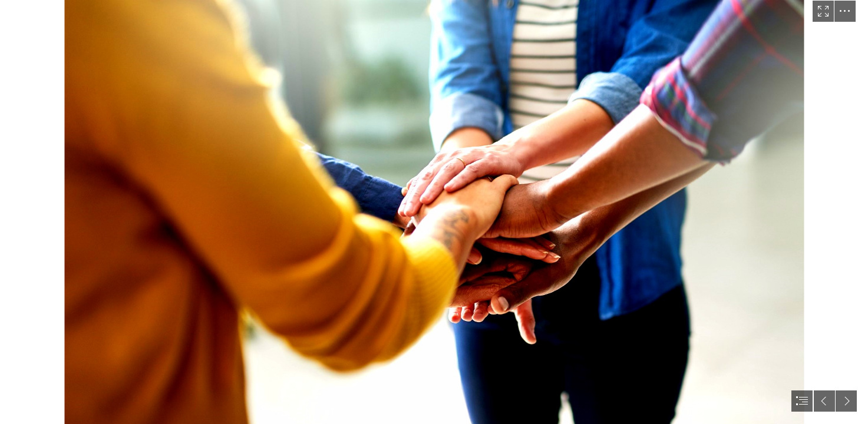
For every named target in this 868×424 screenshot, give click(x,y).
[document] (434, 212)
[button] (823, 11)
